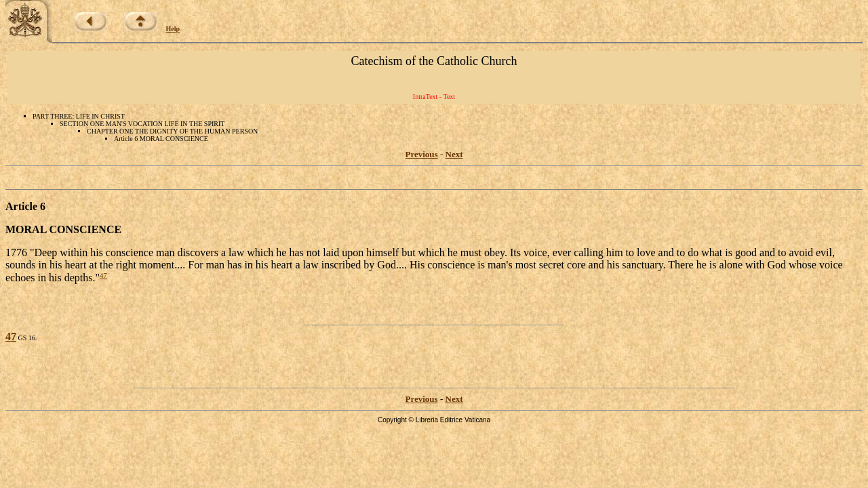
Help (173, 29)
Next (454, 154)
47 (103, 275)
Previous (422, 154)
